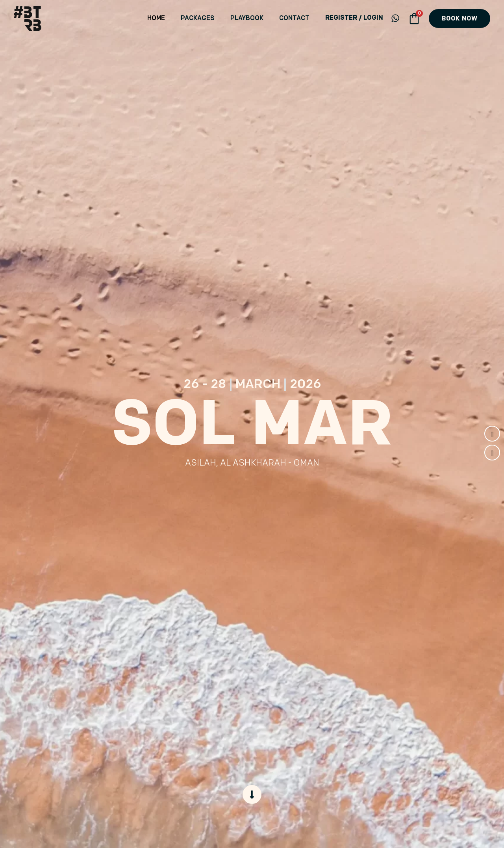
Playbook (256, 19)
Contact (297, 19)
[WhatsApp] (395, 18)
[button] (460, 19)
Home (178, 19)
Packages (213, 19)
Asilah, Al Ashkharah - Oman (252, 463)
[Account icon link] (354, 19)
